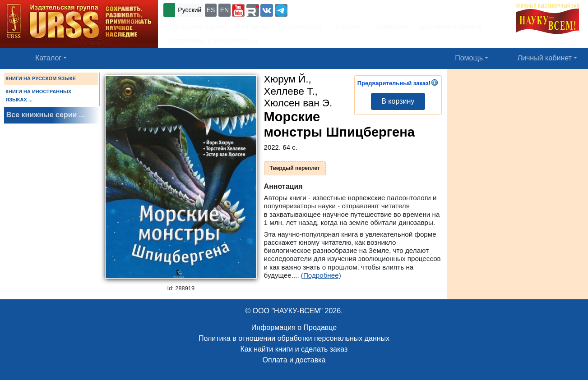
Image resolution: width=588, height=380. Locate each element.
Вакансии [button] (390, 26)
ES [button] (211, 10)
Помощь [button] (469, 58)
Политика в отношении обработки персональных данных (294, 338)
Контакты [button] (252, 26)
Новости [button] (347, 26)
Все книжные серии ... (46, 115)
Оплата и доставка (294, 360)
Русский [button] (190, 10)
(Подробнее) (321, 275)
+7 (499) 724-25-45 (322, 9)
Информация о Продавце (294, 327)
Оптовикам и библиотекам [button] (213, 41)
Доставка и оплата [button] (450, 26)
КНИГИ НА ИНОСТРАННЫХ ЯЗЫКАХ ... (38, 96)
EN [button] (225, 10)
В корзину (398, 101)
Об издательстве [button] (197, 26)
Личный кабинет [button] (545, 58)
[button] (238, 10)
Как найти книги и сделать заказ (294, 349)
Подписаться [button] (300, 26)
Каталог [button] (48, 58)
